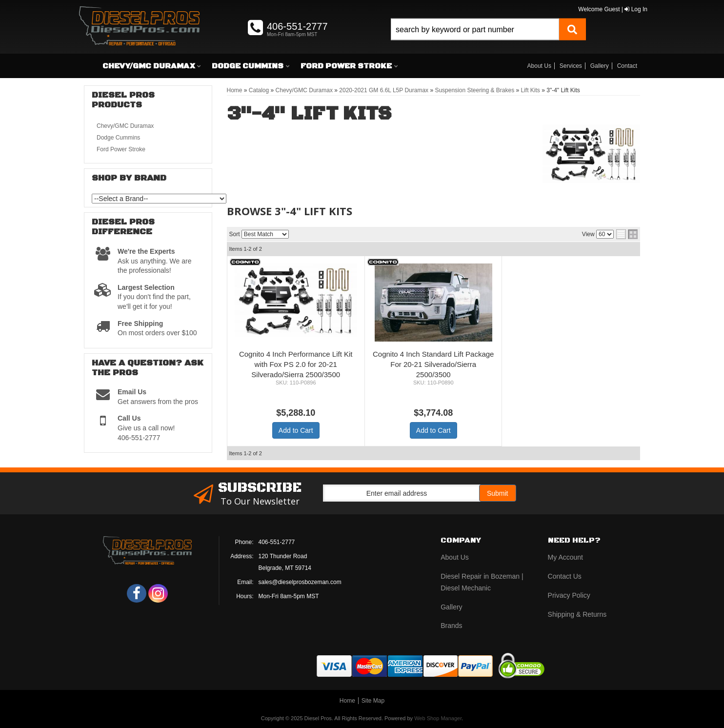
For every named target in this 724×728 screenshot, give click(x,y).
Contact (627, 66)
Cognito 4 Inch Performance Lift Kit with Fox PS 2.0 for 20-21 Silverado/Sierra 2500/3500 (296, 364)
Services (571, 66)
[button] (488, 40)
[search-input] (475, 30)
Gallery (600, 66)
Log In (636, 9)
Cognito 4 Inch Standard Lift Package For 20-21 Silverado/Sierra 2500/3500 (433, 364)
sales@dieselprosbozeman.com (300, 582)
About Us (539, 66)
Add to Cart (296, 430)
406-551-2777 (277, 542)
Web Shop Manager (438, 718)
